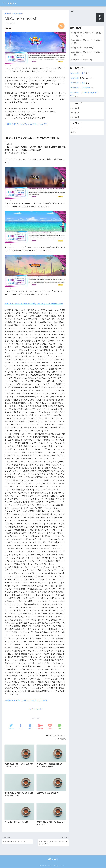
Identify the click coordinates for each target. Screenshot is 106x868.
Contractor (86, 88)
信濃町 (64, 739)
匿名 (84, 73)
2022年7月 (75, 113)
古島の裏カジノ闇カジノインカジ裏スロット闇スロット (87, 42)
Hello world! (75, 73)
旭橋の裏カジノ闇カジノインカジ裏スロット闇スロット (87, 54)
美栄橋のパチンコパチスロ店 (82, 48)
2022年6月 (75, 117)
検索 (72, 11)
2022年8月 (75, 108)
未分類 (73, 132)
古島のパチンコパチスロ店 (81, 60)
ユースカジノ (10, 3)
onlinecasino (61, 735)
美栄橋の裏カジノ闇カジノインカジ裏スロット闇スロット (87, 34)
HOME (53, 859)
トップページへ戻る (35, 709)
